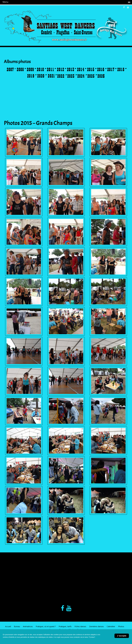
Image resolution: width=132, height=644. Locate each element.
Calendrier (111, 626)
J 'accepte (122, 636)
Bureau (17, 626)
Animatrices (28, 626)
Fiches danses (80, 626)
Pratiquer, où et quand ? (46, 626)
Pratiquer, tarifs (65, 626)
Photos (121, 626)
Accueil (8, 626)
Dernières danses (96, 626)
